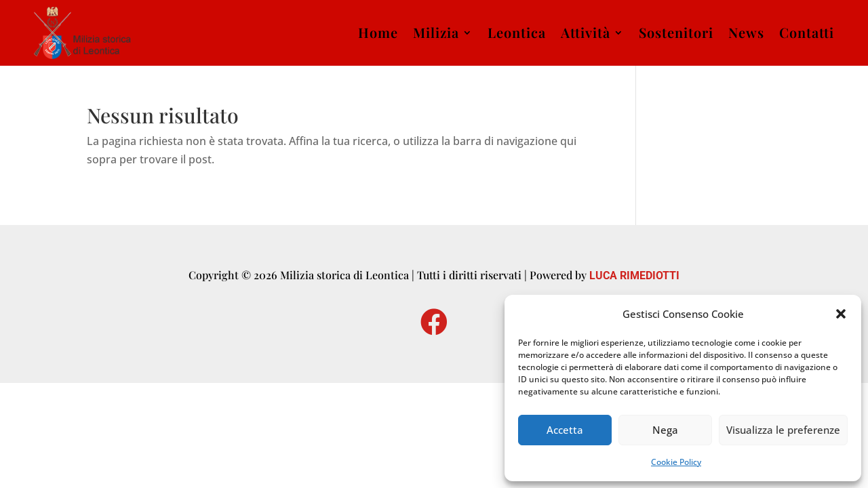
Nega (665, 430)
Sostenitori (676, 32)
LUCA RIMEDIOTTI (634, 276)
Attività (586, 32)
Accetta (565, 430)
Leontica (517, 32)
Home (378, 32)
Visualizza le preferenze (783, 430)
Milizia (436, 32)
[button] (841, 314)
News (746, 32)
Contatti (807, 32)
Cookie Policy (676, 462)
